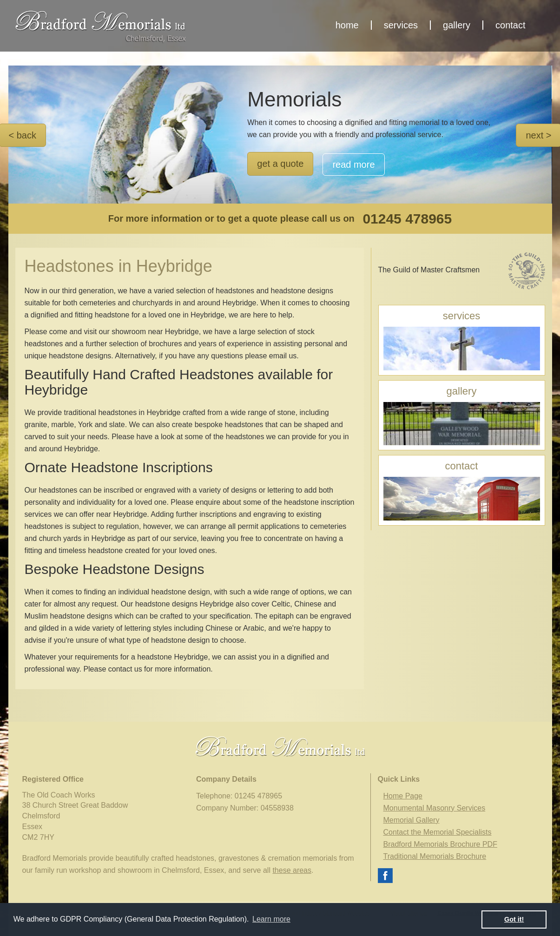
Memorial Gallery (412, 820)
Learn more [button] (271, 919)
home (347, 25)
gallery (457, 25)
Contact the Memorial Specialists (438, 832)
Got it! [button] (514, 919)
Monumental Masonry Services (435, 808)
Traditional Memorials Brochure (435, 856)
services (401, 25)
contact (510, 25)
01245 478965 (407, 219)
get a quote (280, 164)
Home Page (403, 796)
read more (353, 165)
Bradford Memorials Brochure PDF (440, 844)
